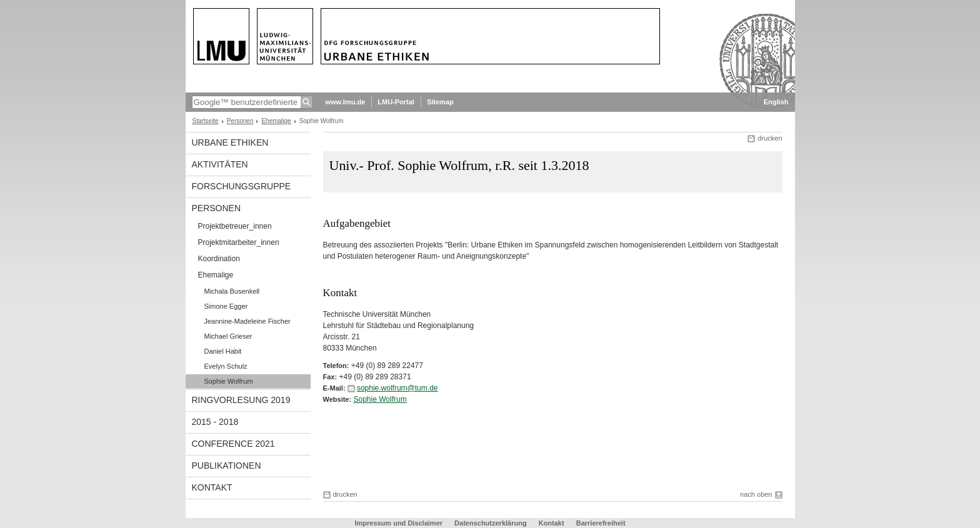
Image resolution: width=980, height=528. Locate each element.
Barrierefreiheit (601, 523)
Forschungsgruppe (242, 186)
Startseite (206, 121)
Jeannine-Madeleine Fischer (247, 321)
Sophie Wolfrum (229, 381)
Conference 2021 (233, 444)
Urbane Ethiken (230, 142)
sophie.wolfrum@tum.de (397, 388)
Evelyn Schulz (226, 366)
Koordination (219, 259)
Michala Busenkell (232, 291)
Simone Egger (226, 306)
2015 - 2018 (215, 422)
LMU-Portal (396, 102)
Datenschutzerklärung (491, 523)
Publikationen (227, 466)
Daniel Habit (223, 351)
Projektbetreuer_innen (235, 226)
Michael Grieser (228, 336)
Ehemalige (276, 121)
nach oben (756, 494)
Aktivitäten (220, 164)
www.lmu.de (346, 102)
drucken (770, 138)
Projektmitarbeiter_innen (239, 242)
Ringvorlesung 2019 (241, 400)
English (776, 102)
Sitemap (440, 102)
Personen (240, 121)
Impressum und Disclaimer (398, 523)
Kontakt (212, 487)
